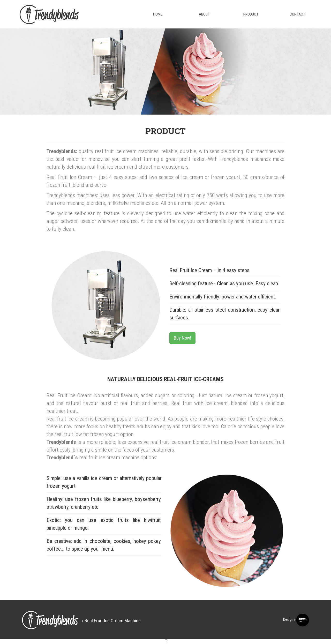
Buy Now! (182, 338)
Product (251, 14)
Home (158, 14)
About (204, 14)
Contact (297, 14)
